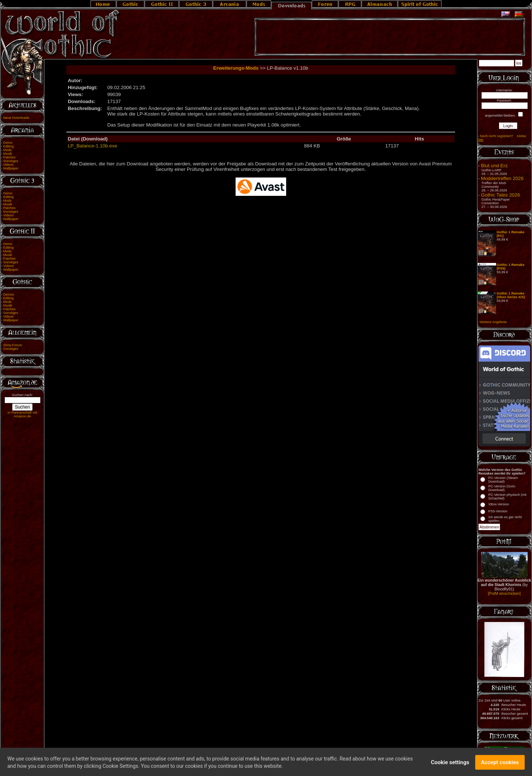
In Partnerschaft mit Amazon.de (23, 414)
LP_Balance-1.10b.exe (93, 146)
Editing (9, 146)
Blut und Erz (494, 166)
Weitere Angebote (493, 322)
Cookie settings (450, 766)
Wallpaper (11, 168)
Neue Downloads (16, 118)
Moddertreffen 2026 (502, 178)
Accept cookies (500, 766)
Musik (8, 154)
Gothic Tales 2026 (500, 195)
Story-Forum (13, 345)
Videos (8, 165)
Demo (8, 143)
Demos (9, 294)
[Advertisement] (390, 37)
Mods (8, 150)
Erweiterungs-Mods (236, 68)
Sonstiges (11, 161)
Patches (10, 157)
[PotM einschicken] (504, 593)
